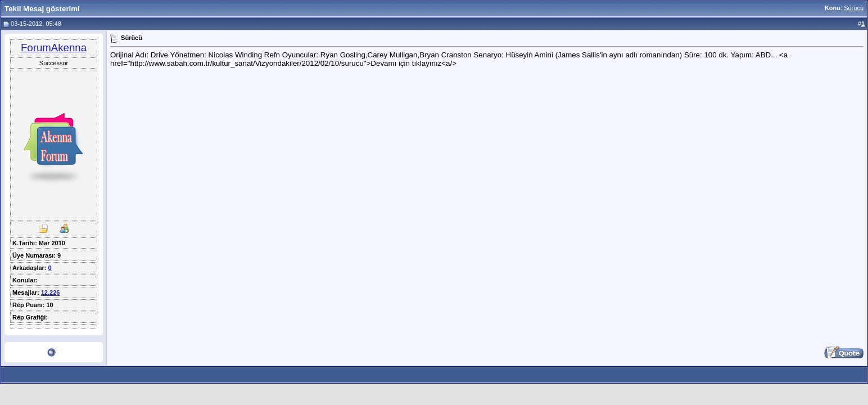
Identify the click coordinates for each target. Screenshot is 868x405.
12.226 (51, 292)
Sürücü (854, 8)
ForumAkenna (54, 48)
